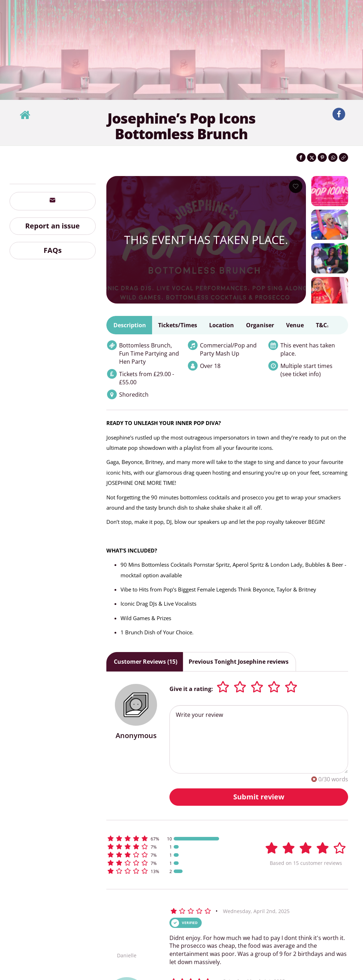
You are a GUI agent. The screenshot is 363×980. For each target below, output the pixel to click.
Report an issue (52, 226)
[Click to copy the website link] (344, 157)
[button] (175, 839)
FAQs (53, 250)
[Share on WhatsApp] (333, 157)
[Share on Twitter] (312, 157)
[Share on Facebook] (301, 157)
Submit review (259, 797)
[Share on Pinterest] (322, 157)
